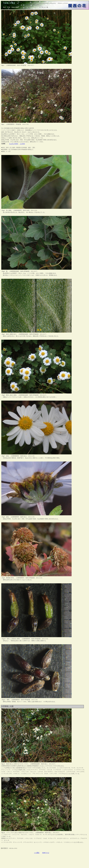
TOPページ (46, 853)
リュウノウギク (14, 144)
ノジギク (22, 144)
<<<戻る (37, 853)
